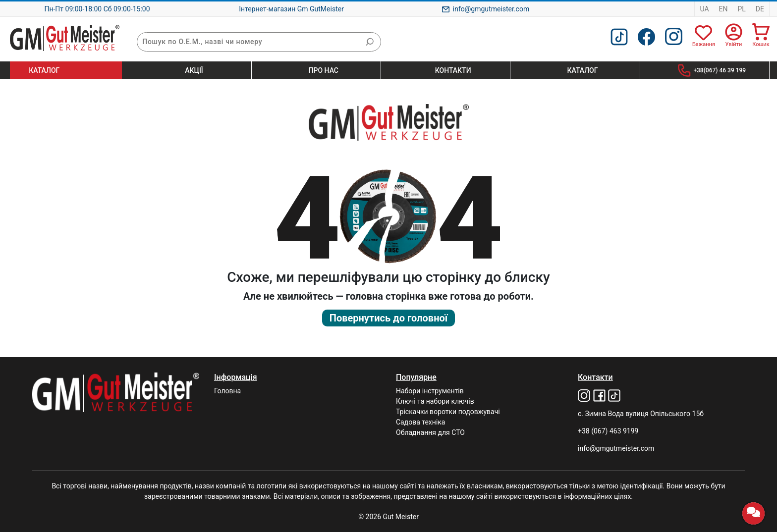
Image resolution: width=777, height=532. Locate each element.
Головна (227, 391)
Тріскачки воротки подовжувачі (448, 412)
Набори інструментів (430, 391)
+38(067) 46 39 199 (720, 70)
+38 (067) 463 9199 (608, 431)
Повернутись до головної (388, 318)
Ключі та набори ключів (435, 401)
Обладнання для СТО (430, 432)
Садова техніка (420, 422)
